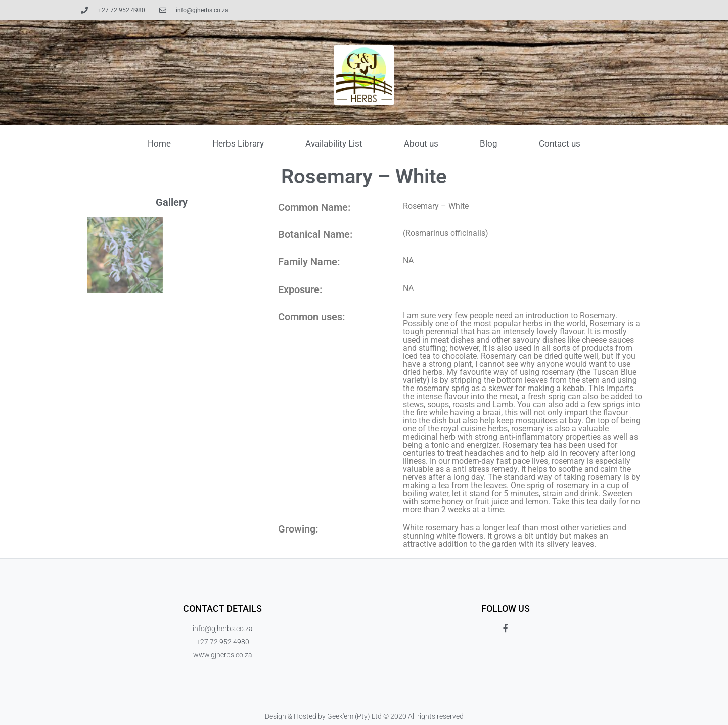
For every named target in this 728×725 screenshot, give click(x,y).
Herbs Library (238, 143)
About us (421, 143)
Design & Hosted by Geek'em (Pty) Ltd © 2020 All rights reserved (364, 716)
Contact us (560, 143)
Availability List (334, 143)
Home (159, 143)
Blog (489, 143)
